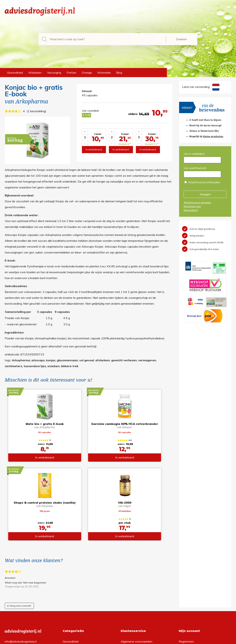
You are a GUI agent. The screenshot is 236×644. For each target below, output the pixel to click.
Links (124, 591)
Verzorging (54, 73)
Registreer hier (192, 206)
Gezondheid (15, 73)
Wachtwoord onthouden (204, 182)
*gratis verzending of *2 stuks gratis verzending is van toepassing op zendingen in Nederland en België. (118, 640)
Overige (87, 73)
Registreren (186, 568)
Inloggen (205, 194)
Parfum (71, 73)
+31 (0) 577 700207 (19, 573)
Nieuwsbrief (191, 210)
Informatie (104, 73)
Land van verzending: (201, 87)
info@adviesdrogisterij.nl (21, 568)
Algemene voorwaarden (137, 568)
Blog (119, 73)
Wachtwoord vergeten (197, 202)
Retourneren (129, 573)
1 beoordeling (36, 111)
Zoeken (181, 39)
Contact (126, 585)
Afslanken (35, 73)
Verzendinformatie (133, 579)
